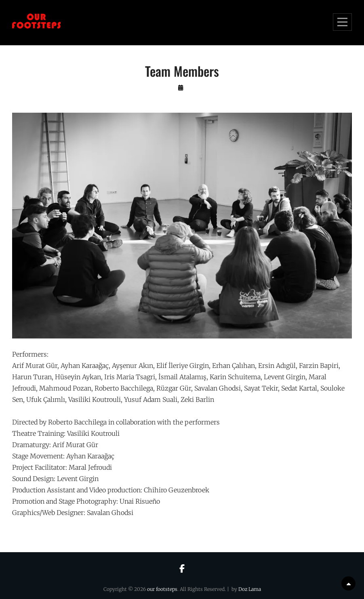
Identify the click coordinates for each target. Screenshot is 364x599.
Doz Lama (250, 589)
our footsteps (162, 589)
